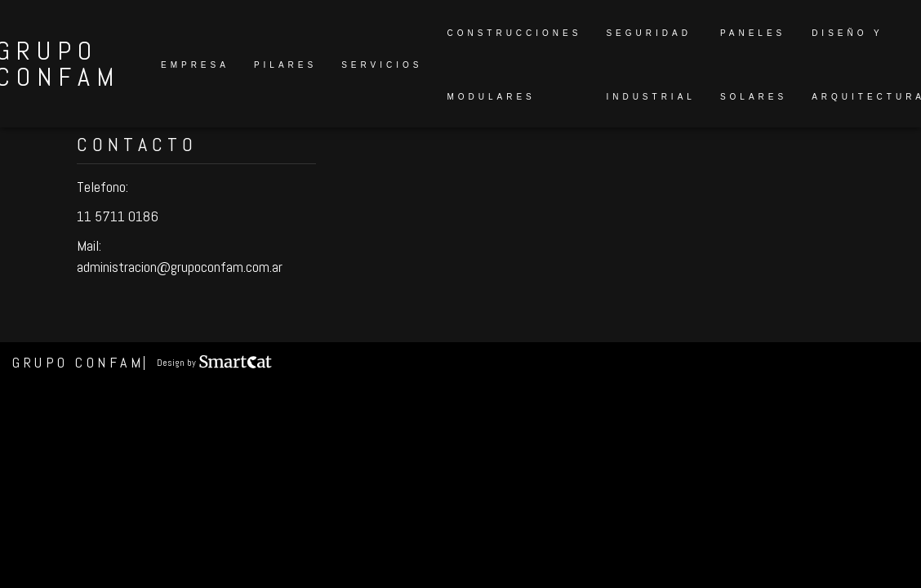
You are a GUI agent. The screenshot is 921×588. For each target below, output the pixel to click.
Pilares (285, 65)
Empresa (195, 65)
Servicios (382, 65)
